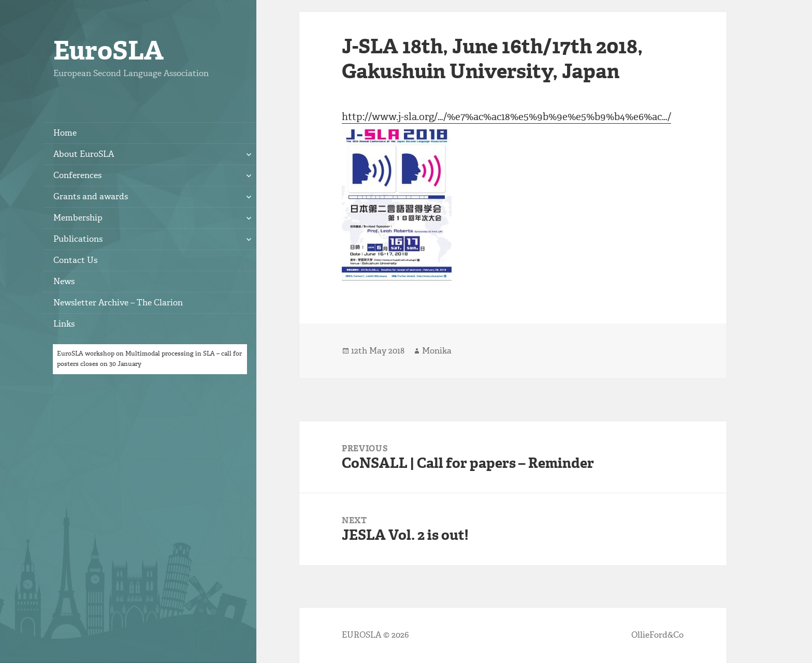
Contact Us (75, 260)
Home (65, 133)
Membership (78, 218)
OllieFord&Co (657, 635)
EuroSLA (108, 50)
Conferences (77, 175)
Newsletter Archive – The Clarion (118, 303)
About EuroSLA (84, 154)
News (64, 281)
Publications (78, 239)
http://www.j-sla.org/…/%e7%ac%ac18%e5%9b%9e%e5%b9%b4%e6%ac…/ (506, 117)
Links (64, 324)
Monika (437, 351)
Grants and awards (91, 196)
